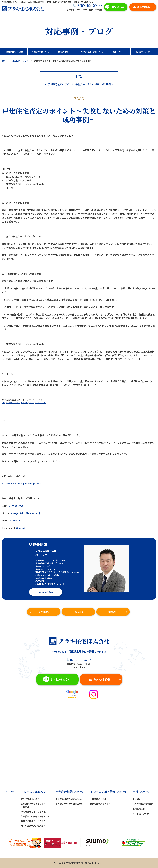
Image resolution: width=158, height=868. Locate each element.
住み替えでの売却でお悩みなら (35, 816)
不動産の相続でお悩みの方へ (69, 799)
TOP (4, 61)
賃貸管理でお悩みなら (100, 804)
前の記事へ (44, 612)
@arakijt (20, 528)
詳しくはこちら (46, 592)
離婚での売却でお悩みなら (33, 821)
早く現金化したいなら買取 (33, 812)
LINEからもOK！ (115, 7)
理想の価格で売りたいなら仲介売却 (33, 805)
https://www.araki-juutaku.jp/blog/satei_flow (24, 402)
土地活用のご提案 (98, 799)
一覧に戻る (78, 612)
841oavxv (15, 520)
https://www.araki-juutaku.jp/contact (23, 483)
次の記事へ (113, 612)
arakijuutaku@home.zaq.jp (26, 513)
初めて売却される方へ (31, 799)
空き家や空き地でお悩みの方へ (70, 804)
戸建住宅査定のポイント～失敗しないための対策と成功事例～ (79, 84)
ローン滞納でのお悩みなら (33, 826)
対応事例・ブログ (20, 61)
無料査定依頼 (142, 7)
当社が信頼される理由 (143, 804)
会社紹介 (137, 799)
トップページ (10, 792)
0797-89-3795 (87, 5)
